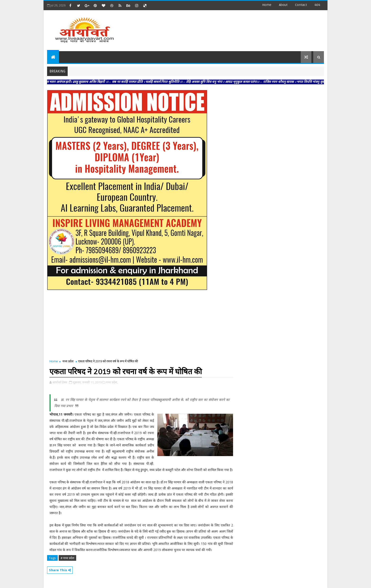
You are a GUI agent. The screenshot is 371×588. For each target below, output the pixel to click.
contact (301, 5)
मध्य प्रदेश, (112, 382)
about (283, 5)
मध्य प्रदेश (68, 361)
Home (267, 5)
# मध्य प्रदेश (67, 558)
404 (317, 5)
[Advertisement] (237, 28)
